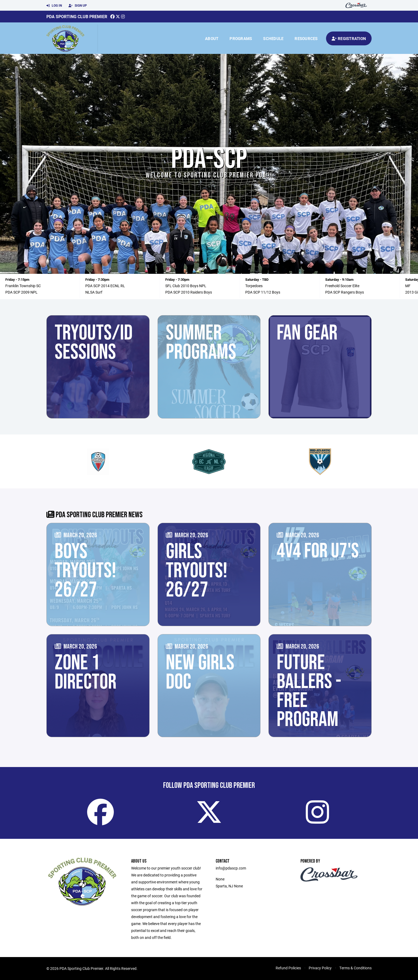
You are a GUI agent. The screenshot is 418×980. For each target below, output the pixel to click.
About (212, 38)
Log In (54, 6)
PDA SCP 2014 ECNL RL (105, 286)
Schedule (273, 38)
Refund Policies (288, 968)
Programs (241, 38)
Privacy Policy (320, 968)
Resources (306, 38)
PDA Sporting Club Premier (77, 16)
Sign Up (78, 6)
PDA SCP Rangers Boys (345, 292)
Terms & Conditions (355, 968)
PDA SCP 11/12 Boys (263, 292)
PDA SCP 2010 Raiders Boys (189, 292)
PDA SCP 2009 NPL (21, 292)
